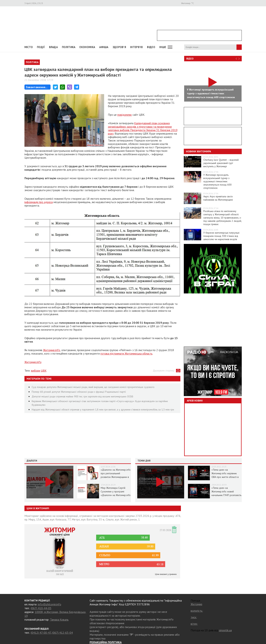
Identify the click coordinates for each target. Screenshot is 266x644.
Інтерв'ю (137, 47)
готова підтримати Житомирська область (126, 353)
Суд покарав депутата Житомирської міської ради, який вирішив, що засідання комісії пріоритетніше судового (93, 387)
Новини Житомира (198, 151)
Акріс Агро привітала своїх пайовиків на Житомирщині (218, 198)
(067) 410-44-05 (41, 608)
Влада (54, 47)
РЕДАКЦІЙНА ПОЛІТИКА (106, 642)
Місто (29, 47)
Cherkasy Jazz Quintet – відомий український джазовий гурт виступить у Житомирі (221, 163)
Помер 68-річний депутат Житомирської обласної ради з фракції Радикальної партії (79, 392)
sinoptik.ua (225, 630)
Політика (69, 47)
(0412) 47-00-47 (41, 633)
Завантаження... (37, 87)
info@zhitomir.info (50, 604)
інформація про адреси (39, 202)
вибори (36, 371)
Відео (190, 59)
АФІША (104, 47)
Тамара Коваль (59, 620)
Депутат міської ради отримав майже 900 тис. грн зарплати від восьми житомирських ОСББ (82, 396)
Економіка (87, 47)
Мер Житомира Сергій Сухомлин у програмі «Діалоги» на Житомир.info (116, 491)
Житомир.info (52, 350)
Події (41, 47)
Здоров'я (119, 47)
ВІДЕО (151, 47)
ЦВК (44, 371)
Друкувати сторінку (164, 371)
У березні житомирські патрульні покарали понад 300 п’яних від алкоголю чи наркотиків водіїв (221, 236)
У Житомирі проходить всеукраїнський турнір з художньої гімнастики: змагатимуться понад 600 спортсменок (217, 181)
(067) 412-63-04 (62, 633)
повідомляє (125, 115)
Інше (163, 47)
